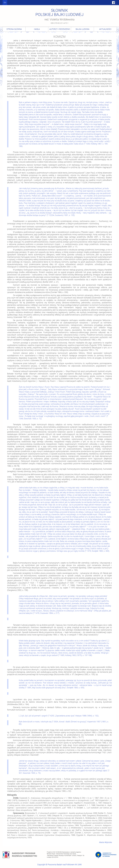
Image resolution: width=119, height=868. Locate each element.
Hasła (37, 29)
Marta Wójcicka (105, 842)
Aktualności (105, 29)
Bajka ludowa (83, 29)
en (5, 2)
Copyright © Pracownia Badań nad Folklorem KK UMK (59, 864)
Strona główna (14, 29)
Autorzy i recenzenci (60, 29)
